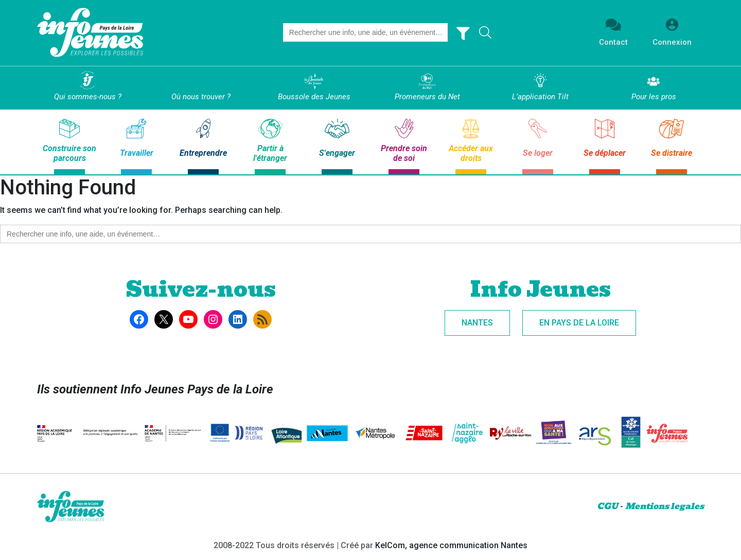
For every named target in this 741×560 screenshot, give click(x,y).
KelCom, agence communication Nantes (451, 545)
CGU (607, 506)
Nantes (477, 323)
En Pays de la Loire (579, 323)
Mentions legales (665, 506)
